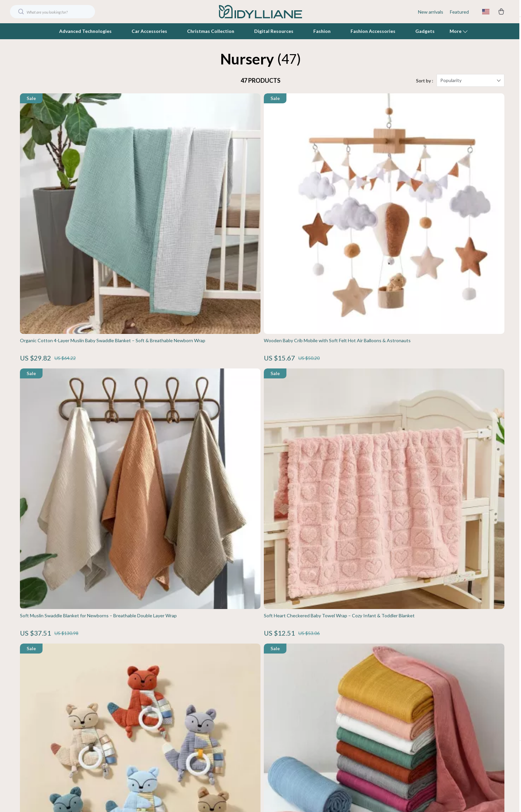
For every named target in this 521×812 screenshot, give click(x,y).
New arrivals (431, 12)
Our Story (206, 662)
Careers (204, 684)
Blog (201, 651)
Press (202, 695)
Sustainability (210, 749)
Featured (459, 12)
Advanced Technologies (85, 31)
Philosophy (208, 760)
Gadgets (425, 31)
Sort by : (425, 86)
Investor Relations (215, 727)
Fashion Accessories (373, 31)
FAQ (353, 673)
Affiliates (206, 716)
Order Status (362, 706)
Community (208, 771)
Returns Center (365, 684)
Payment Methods (368, 695)
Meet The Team (213, 673)
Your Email (50, 647)
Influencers (208, 706)
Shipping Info (362, 662)
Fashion (322, 31)
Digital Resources (274, 31)
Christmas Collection (211, 31)
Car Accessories (149, 31)
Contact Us (361, 651)
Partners (205, 738)
